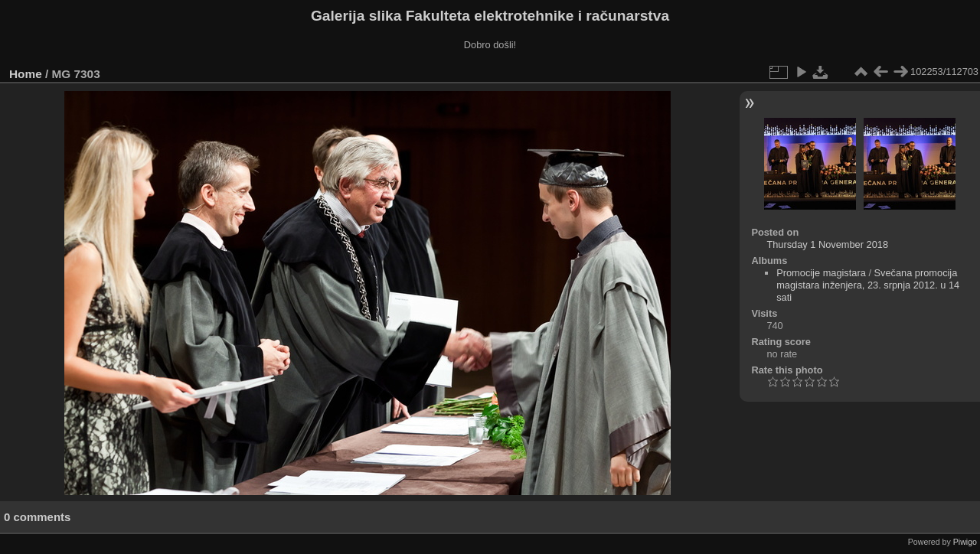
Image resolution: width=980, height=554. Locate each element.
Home (26, 74)
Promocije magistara (821, 273)
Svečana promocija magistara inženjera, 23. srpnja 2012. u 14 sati (868, 285)
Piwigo (965, 542)
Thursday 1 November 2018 (827, 244)
